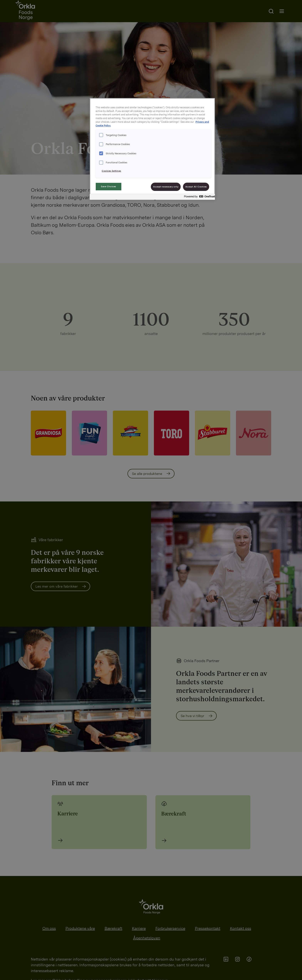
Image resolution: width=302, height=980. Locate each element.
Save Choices (109, 186)
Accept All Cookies (196, 187)
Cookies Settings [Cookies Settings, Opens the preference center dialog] (111, 171)
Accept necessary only (166, 187)
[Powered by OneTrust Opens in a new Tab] (198, 197)
